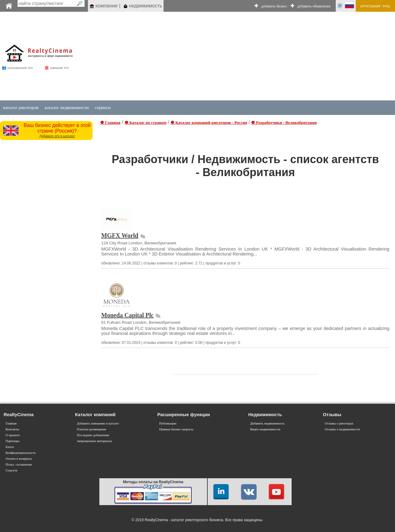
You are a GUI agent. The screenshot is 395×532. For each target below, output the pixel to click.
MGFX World (120, 235)
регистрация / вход (375, 6)
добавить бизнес (274, 6)
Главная (11, 423)
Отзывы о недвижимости (342, 429)
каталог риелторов (21, 108)
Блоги (10, 447)
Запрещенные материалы (94, 441)
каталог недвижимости (67, 108)
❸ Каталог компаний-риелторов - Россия (209, 122)
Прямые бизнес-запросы (176, 429)
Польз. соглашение (19, 464)
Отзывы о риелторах (339, 423)
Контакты (12, 429)
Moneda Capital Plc (127, 315)
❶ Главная (110, 122)
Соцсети (11, 470)
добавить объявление (314, 6)
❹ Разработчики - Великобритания (284, 122)
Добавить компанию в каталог (98, 423)
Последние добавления (93, 435)
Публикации (168, 423)
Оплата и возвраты (19, 459)
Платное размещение (91, 429)
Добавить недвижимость (267, 423)
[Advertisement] (229, 56)
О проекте (13, 435)
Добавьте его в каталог (57, 136)
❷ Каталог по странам (146, 122)
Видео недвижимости (265, 429)
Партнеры (12, 441)
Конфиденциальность (21, 453)
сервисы (103, 108)
